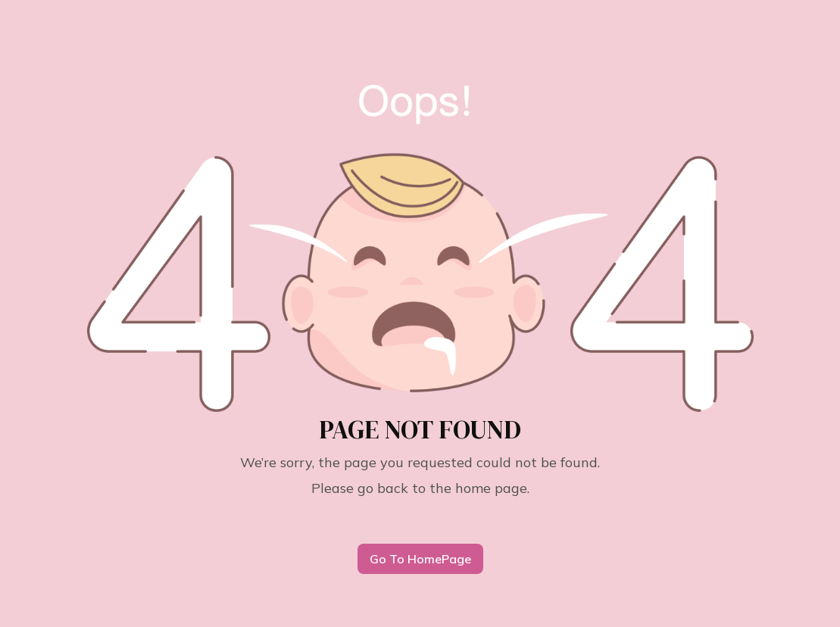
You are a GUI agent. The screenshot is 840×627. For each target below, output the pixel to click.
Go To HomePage (420, 559)
